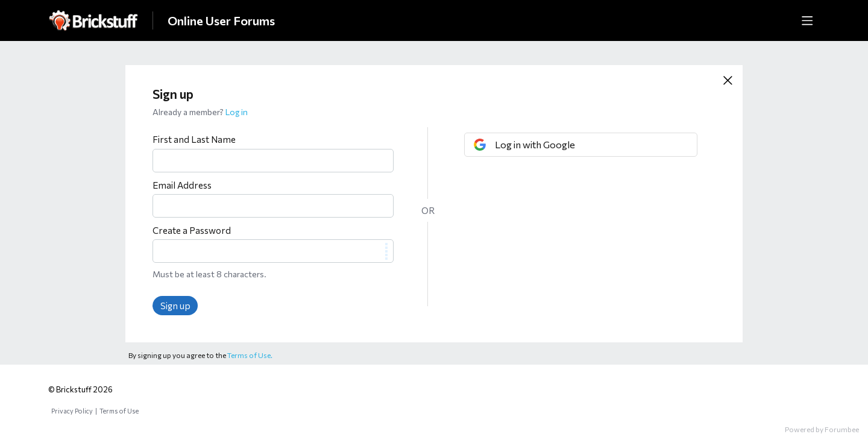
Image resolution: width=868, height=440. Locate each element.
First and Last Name (194, 139)
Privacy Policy (72, 411)
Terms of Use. (250, 355)
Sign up (175, 306)
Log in (237, 112)
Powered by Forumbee (822, 429)
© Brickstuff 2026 (80, 389)
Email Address (182, 185)
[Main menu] (807, 20)
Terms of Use (119, 411)
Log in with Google (535, 144)
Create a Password (192, 230)
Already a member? (200, 112)
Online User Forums (221, 20)
